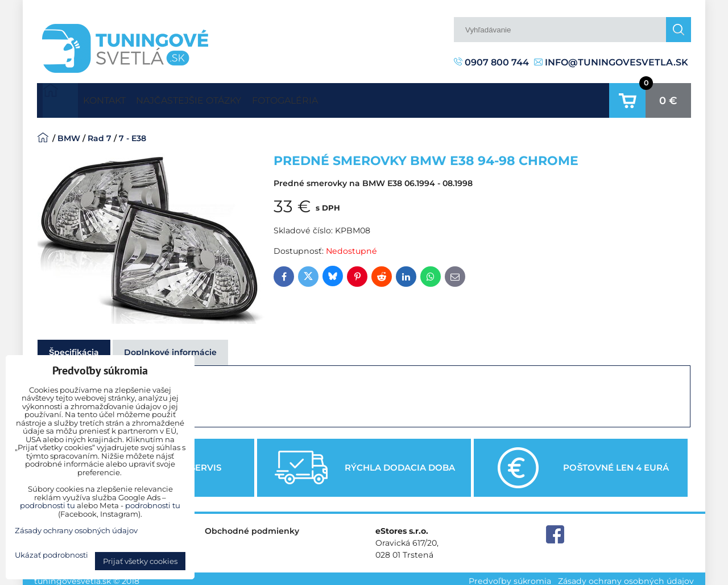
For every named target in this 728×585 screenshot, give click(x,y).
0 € (668, 98)
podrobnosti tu (47, 505)
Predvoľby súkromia (510, 576)
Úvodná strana (60, 98)
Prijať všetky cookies (140, 561)
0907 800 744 (491, 62)
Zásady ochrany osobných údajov (626, 576)
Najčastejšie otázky (219, 98)
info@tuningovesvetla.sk (611, 62)
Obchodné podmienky (252, 526)
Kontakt (114, 98)
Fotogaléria (336, 98)
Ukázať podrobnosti (51, 555)
